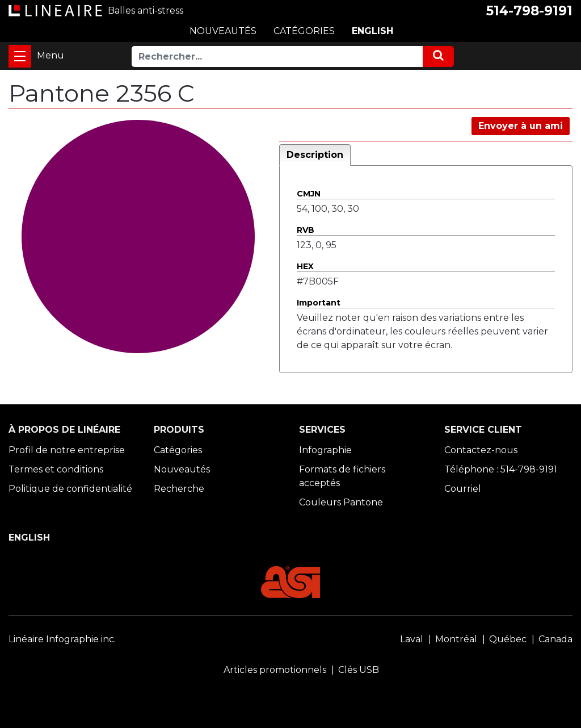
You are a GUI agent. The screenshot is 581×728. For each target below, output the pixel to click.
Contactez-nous (481, 450)
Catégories (178, 450)
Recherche (179, 489)
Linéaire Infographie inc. (62, 639)
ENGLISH (372, 31)
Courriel (463, 489)
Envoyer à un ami (521, 126)
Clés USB (359, 670)
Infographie (325, 450)
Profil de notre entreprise (67, 450)
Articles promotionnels (275, 670)
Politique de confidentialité (70, 489)
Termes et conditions (56, 469)
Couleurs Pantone (341, 502)
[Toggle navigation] (20, 56)
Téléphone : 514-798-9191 (501, 469)
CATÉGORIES (304, 31)
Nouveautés (182, 469)
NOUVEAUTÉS (223, 31)
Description (315, 155)
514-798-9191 (529, 11)
